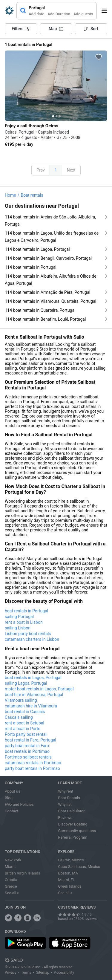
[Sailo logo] (14, 960)
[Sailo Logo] (9, 11)
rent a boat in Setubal (24, 723)
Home (10, 195)
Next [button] (71, 170)
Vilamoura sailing (21, 700)
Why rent (66, 791)
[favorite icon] (99, 57)
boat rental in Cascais (25, 712)
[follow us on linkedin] (37, 918)
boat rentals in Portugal (26, 611)
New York (13, 860)
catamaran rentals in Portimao (33, 763)
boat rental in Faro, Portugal (30, 740)
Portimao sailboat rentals (28, 757)
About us (13, 791)
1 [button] (56, 170)
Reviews (65, 818)
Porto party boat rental (26, 734)
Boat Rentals (69, 798)
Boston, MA (68, 873)
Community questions (77, 831)
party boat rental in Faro (27, 746)
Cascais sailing (19, 717)
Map (56, 29)
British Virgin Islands (22, 873)
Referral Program (73, 837)
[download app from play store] (25, 943)
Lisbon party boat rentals (28, 634)
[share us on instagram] (27, 918)
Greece (11, 886)
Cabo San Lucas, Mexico (79, 867)
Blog (9, 798)
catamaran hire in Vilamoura (31, 706)
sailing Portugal (19, 617)
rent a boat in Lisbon (24, 622)
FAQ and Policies (19, 804)
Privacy (11, 973)
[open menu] (106, 11)
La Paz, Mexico (71, 860)
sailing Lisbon (18, 628)
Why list (65, 804)
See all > (12, 893)
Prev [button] (41, 170)
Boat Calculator (72, 811)
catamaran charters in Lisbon (32, 639)
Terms (26, 973)
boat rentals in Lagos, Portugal (33, 678)
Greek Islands (70, 886)
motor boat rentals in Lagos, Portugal (39, 689)
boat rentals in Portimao (27, 751)
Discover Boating (73, 824)
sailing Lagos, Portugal (26, 683)
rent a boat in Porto (23, 729)
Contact (11, 811)
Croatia (11, 880)
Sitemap (43, 973)
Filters (21, 29)
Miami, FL (67, 880)
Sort (91, 29)
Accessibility (64, 973)
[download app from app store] (70, 943)
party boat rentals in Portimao (32, 768)
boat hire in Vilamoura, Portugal (34, 695)
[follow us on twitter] (8, 918)
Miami (10, 867)
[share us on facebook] (18, 918)
